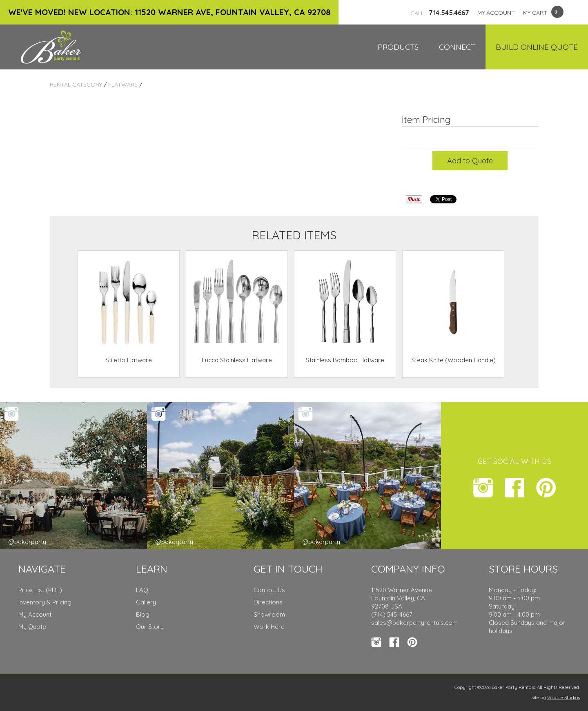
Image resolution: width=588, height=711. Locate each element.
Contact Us (269, 590)
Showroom (269, 614)
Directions (268, 602)
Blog (143, 614)
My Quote (32, 627)
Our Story (150, 627)
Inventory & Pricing (45, 602)
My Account (35, 614)
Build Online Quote (537, 47)
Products (398, 47)
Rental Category (76, 85)
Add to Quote (470, 161)
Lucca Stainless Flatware (237, 360)
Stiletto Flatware (129, 360)
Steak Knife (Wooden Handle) (453, 360)
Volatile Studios (563, 698)
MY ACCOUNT (496, 13)
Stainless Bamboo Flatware (345, 360)
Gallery (146, 602)
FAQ (142, 590)
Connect (457, 47)
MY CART (535, 13)
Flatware (123, 85)
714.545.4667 (440, 13)
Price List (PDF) (40, 590)
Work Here (269, 627)
